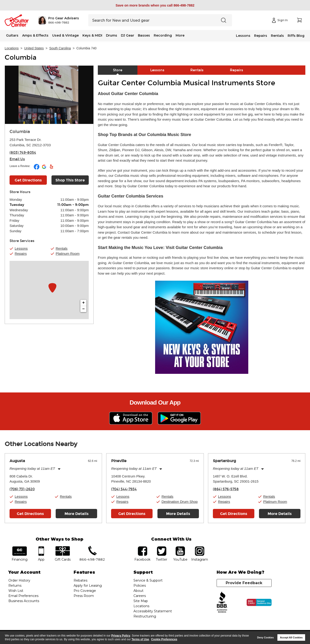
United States (34, 48)
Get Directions (30, 514)
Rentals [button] (62, 248)
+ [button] (83, 303)
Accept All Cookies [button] (291, 637)
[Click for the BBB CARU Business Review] (259, 603)
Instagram (200, 548)
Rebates (80, 580)
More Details (77, 514)
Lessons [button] (21, 248)
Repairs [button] (21, 254)
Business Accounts (24, 601)
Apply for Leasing (88, 586)
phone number (92, 548)
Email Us (17, 159)
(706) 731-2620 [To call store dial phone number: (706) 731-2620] (22, 489)
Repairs (261, 36)
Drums (112, 35)
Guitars (12, 35)
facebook (143, 548)
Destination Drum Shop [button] (179, 502)
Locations (12, 48)
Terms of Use (140, 639)
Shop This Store (70, 180)
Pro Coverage (85, 591)
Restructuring (145, 616)
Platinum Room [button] (68, 254)
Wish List (16, 591)
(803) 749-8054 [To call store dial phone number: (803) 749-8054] (23, 153)
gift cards (63, 548)
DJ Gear (128, 35)
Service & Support (148, 580)
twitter (162, 548)
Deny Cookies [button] (265, 637)
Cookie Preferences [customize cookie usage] (164, 639)
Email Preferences (23, 596)
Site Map (141, 601)
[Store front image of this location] (49, 95)
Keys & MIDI (92, 35)
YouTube (180, 548)
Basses (144, 35)
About (138, 591)
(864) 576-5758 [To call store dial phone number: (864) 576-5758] (226, 489)
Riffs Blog (296, 36)
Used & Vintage (65, 35)
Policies (140, 586)
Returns (15, 586)
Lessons (243, 36)
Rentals (277, 36)
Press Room (84, 596)
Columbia (20, 58)
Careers (140, 596)
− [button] (83, 309)
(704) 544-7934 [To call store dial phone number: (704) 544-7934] (124, 489)
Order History (19, 580)
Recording (163, 35)
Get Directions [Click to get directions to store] (28, 180)
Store (118, 70)
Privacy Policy (121, 636)
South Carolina (60, 48)
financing (19, 548)
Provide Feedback (244, 583)
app (41, 548)
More (180, 35)
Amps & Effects (35, 35)
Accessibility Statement (153, 611)
